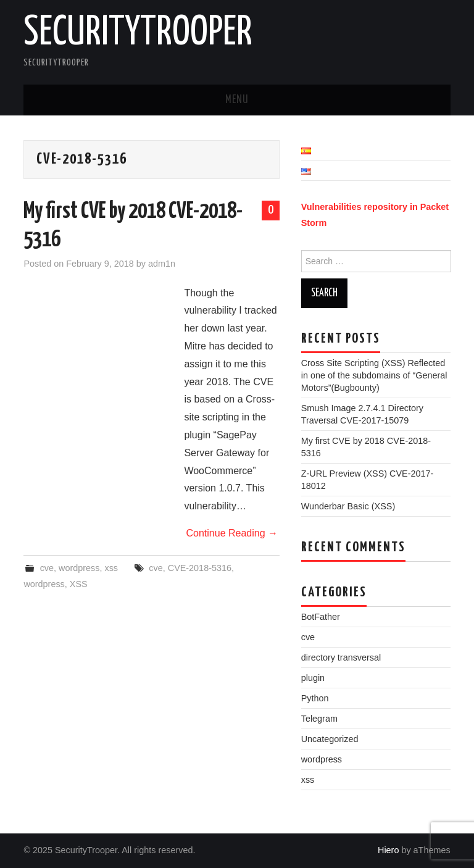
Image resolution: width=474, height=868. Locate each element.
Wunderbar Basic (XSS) (348, 506)
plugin (313, 678)
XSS (79, 584)
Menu (237, 100)
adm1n (162, 264)
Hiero (388, 850)
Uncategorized (330, 739)
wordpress (79, 568)
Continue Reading (232, 533)
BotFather (321, 617)
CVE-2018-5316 (200, 568)
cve (47, 568)
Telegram (319, 719)
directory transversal (341, 657)
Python (315, 698)
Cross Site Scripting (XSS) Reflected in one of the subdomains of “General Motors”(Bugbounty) (374, 375)
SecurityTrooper (138, 33)
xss (111, 568)
